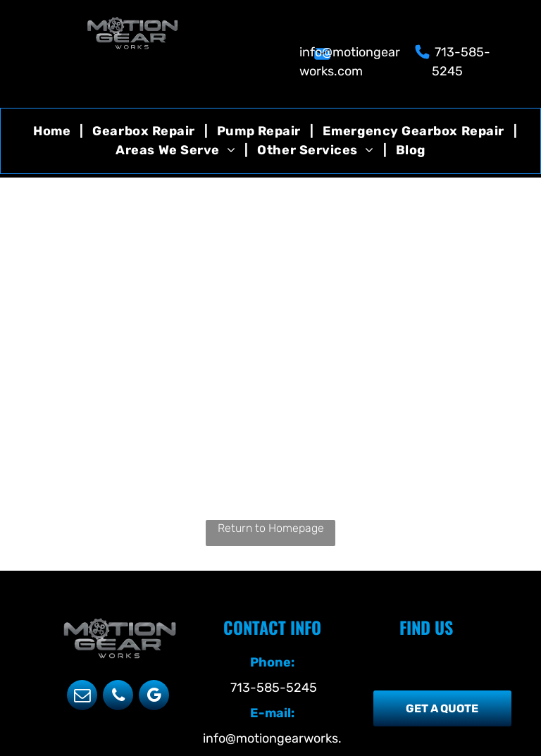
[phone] (118, 697)
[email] (82, 697)
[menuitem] (54, 131)
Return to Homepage (271, 528)
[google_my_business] (154, 697)
